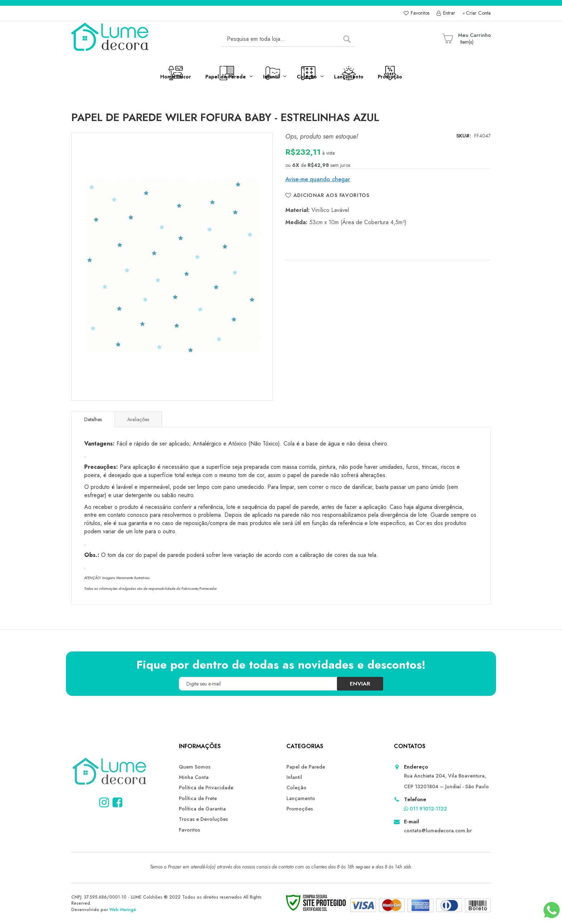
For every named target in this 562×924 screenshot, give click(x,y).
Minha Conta (194, 777)
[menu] (281, 81)
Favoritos (419, 13)
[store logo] (111, 39)
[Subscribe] (357, 684)
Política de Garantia (202, 808)
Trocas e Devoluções (203, 819)
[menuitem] (139, 78)
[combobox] (288, 39)
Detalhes (93, 419)
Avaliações (138, 419)
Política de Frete (197, 798)
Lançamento (301, 798)
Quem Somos (195, 767)
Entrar (448, 13)
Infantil (294, 777)
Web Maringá (123, 910)
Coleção (296, 788)
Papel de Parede (306, 767)
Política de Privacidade (205, 788)
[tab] (93, 419)
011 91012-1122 (425, 809)
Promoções (299, 808)
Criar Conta (478, 13)
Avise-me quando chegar (318, 179)
